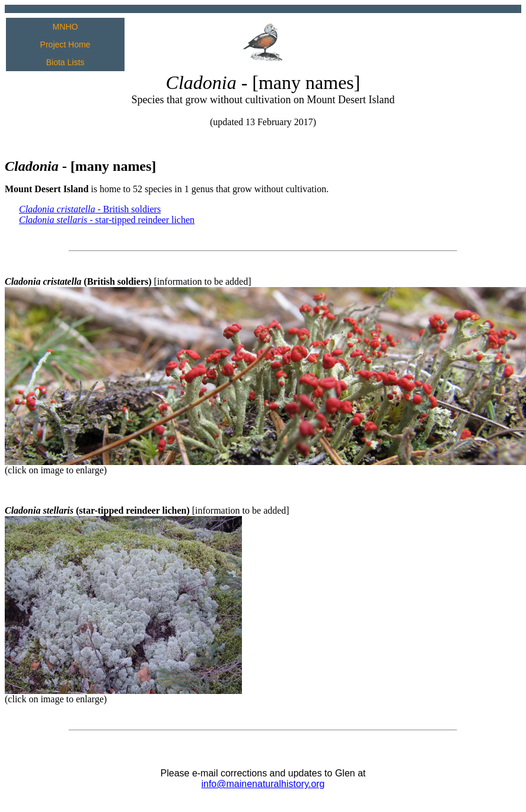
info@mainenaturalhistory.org (263, 784)
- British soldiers (90, 209)
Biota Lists (66, 62)
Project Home (66, 44)
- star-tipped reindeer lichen (107, 220)
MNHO (66, 27)
